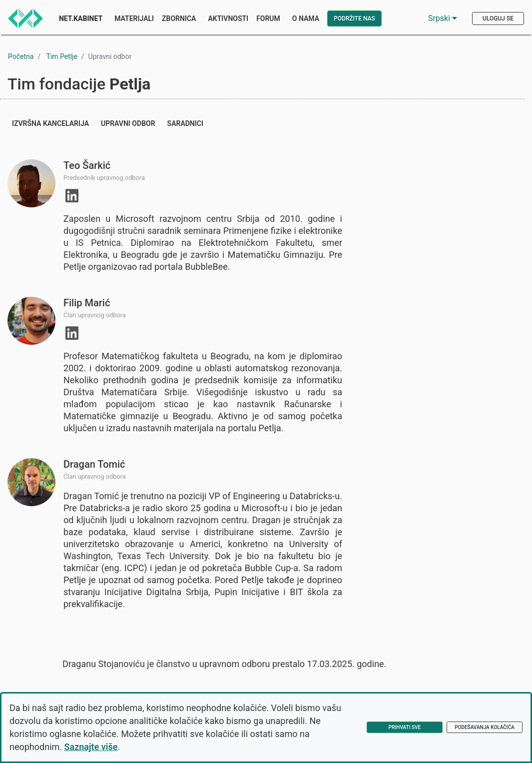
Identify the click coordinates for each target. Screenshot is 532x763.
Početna (21, 56)
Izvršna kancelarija (50, 123)
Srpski (443, 18)
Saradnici (185, 123)
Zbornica (179, 18)
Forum (268, 18)
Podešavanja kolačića (485, 727)
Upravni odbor (128, 123)
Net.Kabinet (81, 18)
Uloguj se (498, 18)
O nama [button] (306, 18)
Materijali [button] (134, 18)
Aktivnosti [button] (228, 18)
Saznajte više (91, 747)
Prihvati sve (405, 727)
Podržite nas (354, 18)
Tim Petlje (61, 56)
